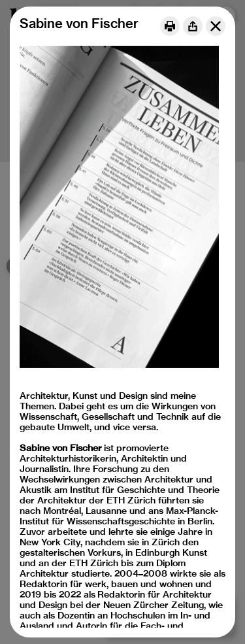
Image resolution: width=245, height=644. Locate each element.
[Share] (193, 26)
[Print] (170, 26)
